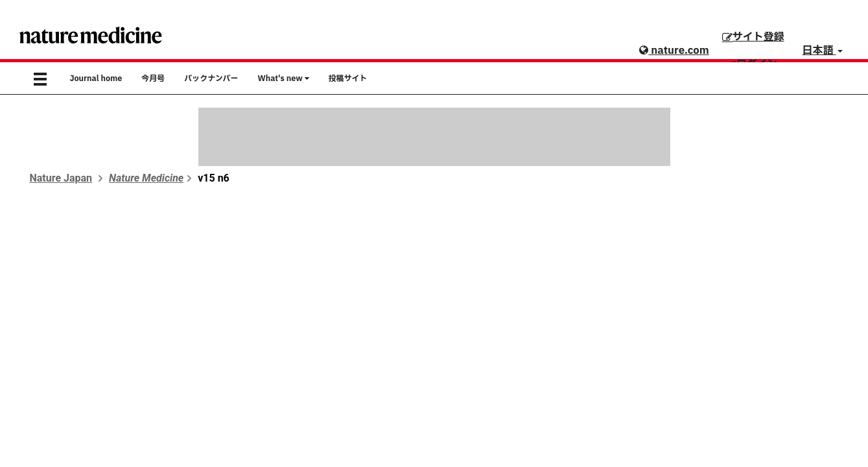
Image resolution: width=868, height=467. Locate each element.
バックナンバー (211, 78)
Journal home (96, 78)
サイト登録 (753, 37)
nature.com (674, 51)
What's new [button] (284, 78)
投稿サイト (348, 78)
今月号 (153, 78)
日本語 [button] (823, 51)
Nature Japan (61, 178)
